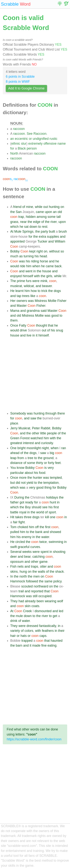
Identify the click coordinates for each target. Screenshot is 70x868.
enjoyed (16, 276)
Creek (27, 611)
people (52, 433)
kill (47, 517)
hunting (54, 207)
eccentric (21, 139)
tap (19, 296)
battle (14, 512)
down (33, 227)
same (48, 581)
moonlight (34, 448)
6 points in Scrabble (20, 77)
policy (57, 581)
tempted (56, 478)
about (29, 473)
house (47, 271)
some (52, 217)
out (46, 207)
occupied (45, 596)
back (58, 266)
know (21, 468)
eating (52, 645)
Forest (25, 438)
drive (23, 330)
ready (29, 502)
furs (29, 281)
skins (14, 572)
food (42, 473)
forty (51, 463)
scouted (27, 586)
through (51, 413)
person (32, 148)
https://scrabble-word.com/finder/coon (34, 739)
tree (30, 458)
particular (17, 473)
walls (42, 572)
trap (21, 217)
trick (44, 291)
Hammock (18, 581)
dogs (57, 291)
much (14, 256)
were (36, 281)
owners (22, 301)
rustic (53, 139)
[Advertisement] (35, 374)
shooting (59, 552)
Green (15, 438)
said (43, 311)
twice (43, 542)
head (43, 256)
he (21, 227)
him (29, 266)
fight (22, 522)
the (13, 212)
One (13, 448)
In (12, 576)
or (30, 139)
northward (41, 586)
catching (38, 557)
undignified (41, 139)
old (60, 212)
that (51, 325)
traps (35, 567)
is (45, 468)
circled (20, 542)
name (62, 144)
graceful (24, 547)
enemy (27, 537)
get (55, 616)
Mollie (52, 301)
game (43, 562)
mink (44, 281)
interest (28, 443)
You (13, 468)
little (43, 433)
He (12, 291)
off (37, 527)
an (12, 139)
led (61, 611)
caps (43, 636)
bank (39, 532)
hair (13, 636)
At (12, 232)
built (52, 232)
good (55, 316)
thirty (40, 463)
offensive (50, 144)
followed (32, 581)
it (37, 335)
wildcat (29, 286)
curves (35, 547)
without (54, 251)
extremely (35, 144)
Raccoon (40, 134)
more (23, 478)
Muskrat (24, 428)
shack (60, 572)
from (21, 458)
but (13, 483)
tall (59, 217)
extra (42, 237)
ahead (15, 453)
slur (24, 144)
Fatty (23, 325)
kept (32, 251)
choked (23, 527)
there (61, 413)
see (45, 507)
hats (24, 636)
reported (37, 591)
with (37, 276)
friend (17, 207)
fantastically (48, 626)
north (23, 576)
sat (26, 227)
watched (37, 438)
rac (21, 179)
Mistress (41, 301)
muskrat (16, 286)
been (40, 601)
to (40, 227)
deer (14, 557)
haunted (57, 641)
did (18, 483)
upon (48, 212)
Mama (15, 311)
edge (37, 222)
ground (48, 458)
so (62, 251)
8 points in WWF (18, 82)
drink (14, 621)
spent (45, 552)
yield (30, 483)
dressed (32, 626)
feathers (48, 631)
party (44, 232)
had (21, 601)
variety (15, 631)
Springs (28, 232)
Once (14, 325)
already (30, 601)
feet (58, 463)
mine (29, 207)
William (60, 241)
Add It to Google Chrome (26, 88)
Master (22, 306)
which (14, 227)
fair (15, 522)
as (21, 256)
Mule (18, 232)
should (36, 507)
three (28, 517)
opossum (17, 562)
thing (48, 488)
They (14, 601)
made (36, 645)
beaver (47, 286)
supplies (53, 237)
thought (42, 325)
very (51, 468)
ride (22, 266)
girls (49, 276)
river (53, 222)
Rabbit (45, 428)
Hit (12, 517)
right (40, 251)
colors (29, 631)
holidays (52, 497)
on (62, 207)
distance (16, 463)
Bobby (15, 251)
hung (23, 572)
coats (35, 606)
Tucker (42, 241)
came (40, 212)
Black (22, 148)
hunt (53, 502)
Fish (13, 567)
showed (55, 532)
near (23, 222)
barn (19, 645)
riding (35, 261)
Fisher (62, 301)
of (24, 207)
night (45, 448)
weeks (27, 552)
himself (28, 276)
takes (19, 517)
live (29, 335)
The (13, 281)
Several (16, 552)
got (22, 502)
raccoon (19, 129)
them (14, 320)
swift (14, 547)
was (22, 261)
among (42, 217)
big (52, 453)
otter (43, 567)
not (23, 483)
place (14, 423)
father (14, 502)
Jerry (14, 428)
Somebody (18, 413)
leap (13, 458)
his (37, 256)
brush (63, 232)
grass (14, 222)
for (12, 148)
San (19, 212)
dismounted (43, 611)
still (35, 596)
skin (28, 606)
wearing (51, 601)
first (56, 507)
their (61, 631)
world (40, 512)
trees (26, 296)
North (14, 153)
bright (21, 448)
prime (21, 281)
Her (13, 301)
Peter (36, 428)
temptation (51, 483)
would (15, 266)
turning (29, 256)
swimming (56, 542)
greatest (16, 443)
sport (52, 512)
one (53, 517)
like (33, 296)
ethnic (16, 144)
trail (21, 591)
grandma (33, 311)
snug (60, 330)
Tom (13, 527)
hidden (31, 217)
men (36, 576)
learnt (19, 291)
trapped (27, 641)
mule (19, 616)
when (36, 266)
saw (33, 418)
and (63, 237)
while (39, 207)
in (35, 271)
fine (44, 645)
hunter (38, 478)
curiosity (47, 443)
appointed (17, 241)
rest (45, 227)
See (30, 134)
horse (44, 261)
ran (64, 448)
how (34, 291)
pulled (15, 532)
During (19, 497)
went (29, 271)
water (45, 537)
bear (27, 557)
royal (23, 512)
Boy (28, 507)
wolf (60, 601)
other (35, 433)
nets (20, 567)
